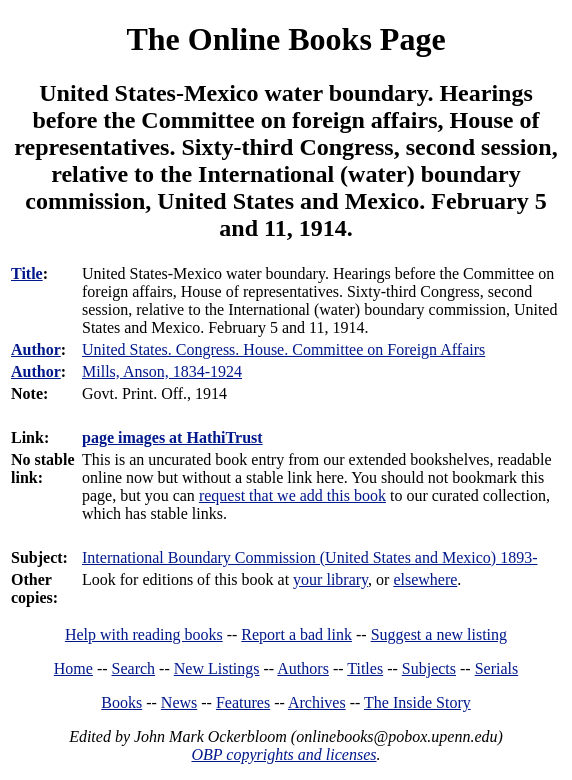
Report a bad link (296, 634)
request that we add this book (292, 495)
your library (330, 579)
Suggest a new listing (439, 634)
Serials (497, 668)
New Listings (217, 668)
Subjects (429, 668)
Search (134, 668)
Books (121, 702)
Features (243, 702)
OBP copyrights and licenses (283, 754)
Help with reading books (144, 634)
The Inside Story (417, 702)
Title (27, 273)
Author (36, 349)
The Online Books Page (285, 39)
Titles (365, 668)
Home (73, 668)
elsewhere (425, 579)
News (179, 702)
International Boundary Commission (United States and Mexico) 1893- (309, 557)
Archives (317, 702)
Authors (303, 668)
